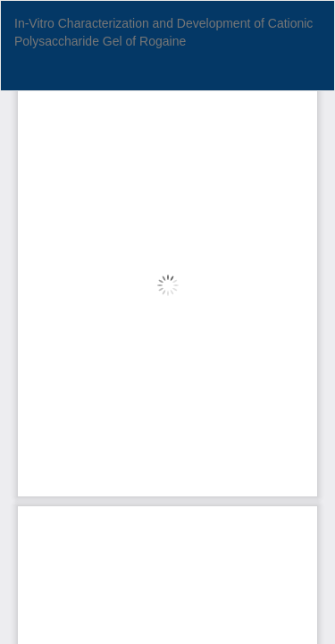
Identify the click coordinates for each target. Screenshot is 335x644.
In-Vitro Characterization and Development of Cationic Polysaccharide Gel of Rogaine (163, 32)
